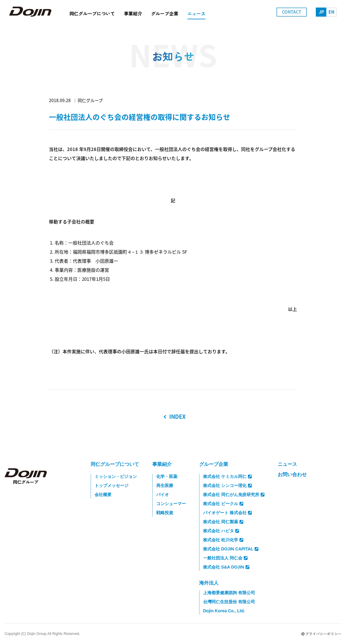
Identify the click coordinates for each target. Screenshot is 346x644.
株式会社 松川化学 (223, 540)
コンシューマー (171, 504)
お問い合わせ (292, 474)
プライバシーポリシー (321, 634)
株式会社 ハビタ (221, 531)
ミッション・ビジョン (116, 476)
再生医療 (165, 485)
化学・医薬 (167, 476)
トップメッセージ (112, 485)
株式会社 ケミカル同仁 (227, 476)
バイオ (163, 495)
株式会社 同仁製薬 (223, 522)
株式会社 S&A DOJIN (226, 567)
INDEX (175, 417)
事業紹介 (162, 464)
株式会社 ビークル (223, 504)
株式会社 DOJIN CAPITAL (231, 549)
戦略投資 (165, 513)
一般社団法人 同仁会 (225, 558)
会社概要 (103, 495)
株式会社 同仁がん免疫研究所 (234, 495)
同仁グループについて (115, 464)
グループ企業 (214, 464)
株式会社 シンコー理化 (227, 485)
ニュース (287, 464)
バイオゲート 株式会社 (227, 513)
